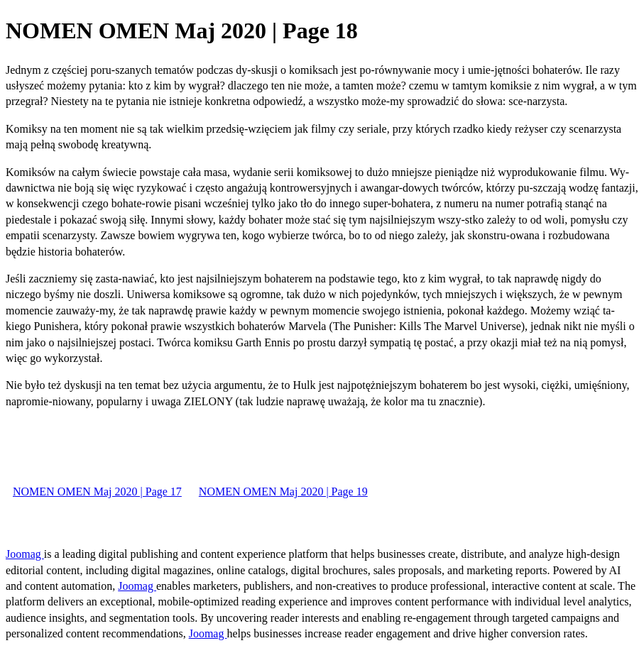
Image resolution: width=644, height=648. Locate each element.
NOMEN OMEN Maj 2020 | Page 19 (283, 492)
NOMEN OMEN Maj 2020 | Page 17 (97, 492)
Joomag (25, 554)
